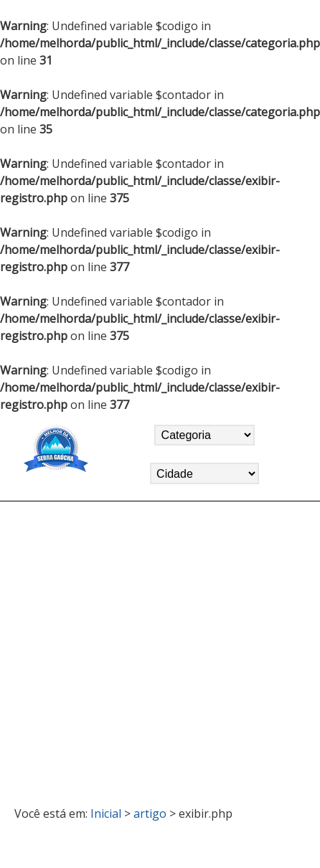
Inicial (106, 813)
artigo (150, 813)
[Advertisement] (137, 647)
